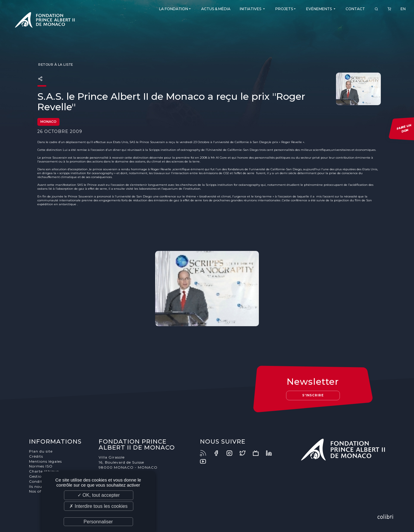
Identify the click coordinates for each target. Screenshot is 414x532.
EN (403, 9)
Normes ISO (41, 466)
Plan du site (41, 451)
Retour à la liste (55, 65)
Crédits (36, 456)
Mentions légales (45, 461)
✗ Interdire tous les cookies (98, 506)
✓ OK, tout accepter (99, 495)
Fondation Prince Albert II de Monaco (45, 21)
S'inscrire (313, 395)
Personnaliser (98, 522)
